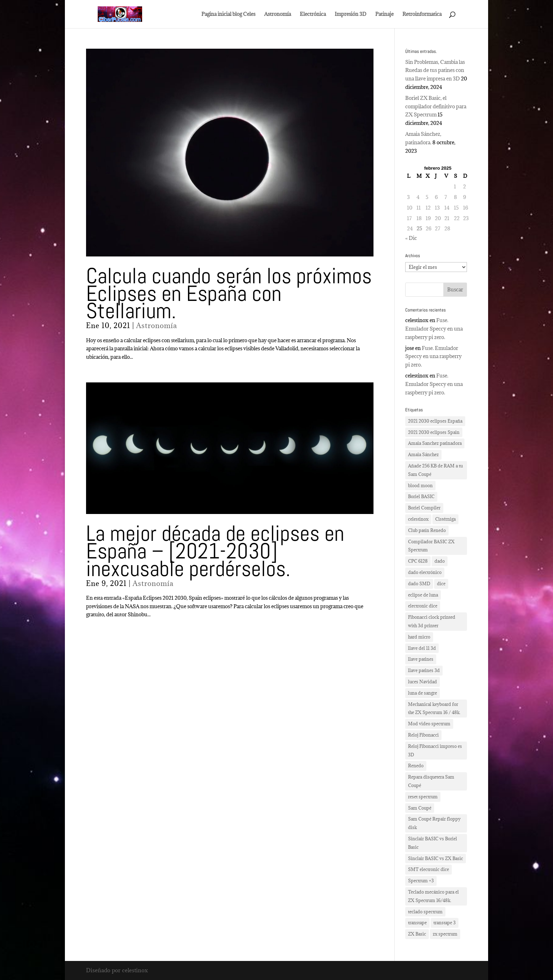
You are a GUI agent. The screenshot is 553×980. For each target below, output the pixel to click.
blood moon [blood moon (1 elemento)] (420, 485)
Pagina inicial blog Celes (228, 14)
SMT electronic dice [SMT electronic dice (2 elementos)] (429, 869)
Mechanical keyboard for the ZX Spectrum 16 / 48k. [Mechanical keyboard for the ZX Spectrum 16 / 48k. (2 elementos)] (434, 708)
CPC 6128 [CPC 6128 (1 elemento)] (418, 561)
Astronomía (278, 14)
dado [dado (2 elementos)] (440, 561)
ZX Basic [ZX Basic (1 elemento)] (417, 934)
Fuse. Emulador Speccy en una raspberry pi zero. (434, 329)
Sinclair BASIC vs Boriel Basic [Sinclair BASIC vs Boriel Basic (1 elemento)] (433, 843)
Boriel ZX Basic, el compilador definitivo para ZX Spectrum (436, 106)
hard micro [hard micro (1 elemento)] (419, 637)
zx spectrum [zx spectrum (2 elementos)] (445, 934)
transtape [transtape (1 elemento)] (417, 922)
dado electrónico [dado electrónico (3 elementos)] (425, 572)
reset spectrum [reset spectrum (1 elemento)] (423, 797)
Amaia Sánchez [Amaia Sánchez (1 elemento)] (423, 454)
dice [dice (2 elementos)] (441, 583)
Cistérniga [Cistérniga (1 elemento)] (445, 519)
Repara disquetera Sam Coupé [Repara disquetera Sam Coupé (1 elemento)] (431, 781)
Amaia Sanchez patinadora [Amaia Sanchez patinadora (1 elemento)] (435, 443)
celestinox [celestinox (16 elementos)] (418, 519)
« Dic (411, 238)
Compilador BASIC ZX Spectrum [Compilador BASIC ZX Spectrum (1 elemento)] (431, 546)
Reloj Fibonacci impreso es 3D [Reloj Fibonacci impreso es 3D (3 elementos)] (435, 750)
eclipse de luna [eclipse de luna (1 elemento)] (423, 595)
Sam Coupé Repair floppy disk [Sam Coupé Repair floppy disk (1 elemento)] (434, 823)
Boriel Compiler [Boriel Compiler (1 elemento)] (424, 508)
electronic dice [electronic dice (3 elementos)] (423, 606)
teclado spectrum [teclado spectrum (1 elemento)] (425, 912)
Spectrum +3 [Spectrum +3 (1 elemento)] (421, 881)
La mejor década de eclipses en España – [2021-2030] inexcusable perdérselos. (215, 551)
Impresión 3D (351, 14)
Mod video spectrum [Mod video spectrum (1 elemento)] (429, 724)
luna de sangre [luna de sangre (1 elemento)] (423, 693)
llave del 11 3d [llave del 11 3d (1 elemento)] (422, 648)
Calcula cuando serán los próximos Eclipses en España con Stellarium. (229, 293)
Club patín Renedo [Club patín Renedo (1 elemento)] (427, 530)
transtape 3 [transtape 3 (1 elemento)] (445, 922)
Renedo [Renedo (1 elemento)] (416, 766)
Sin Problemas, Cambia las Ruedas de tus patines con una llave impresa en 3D (435, 70)
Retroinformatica (422, 14)
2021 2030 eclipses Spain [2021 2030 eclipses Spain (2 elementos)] (434, 432)
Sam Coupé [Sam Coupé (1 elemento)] (420, 808)
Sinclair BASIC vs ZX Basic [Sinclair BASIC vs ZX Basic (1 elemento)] (436, 858)
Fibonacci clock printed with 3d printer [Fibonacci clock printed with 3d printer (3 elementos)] (432, 621)
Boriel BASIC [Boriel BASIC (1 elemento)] (421, 496)
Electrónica (313, 14)
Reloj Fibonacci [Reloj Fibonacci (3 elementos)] (423, 735)
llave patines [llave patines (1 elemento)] (421, 659)
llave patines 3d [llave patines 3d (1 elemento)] (424, 670)
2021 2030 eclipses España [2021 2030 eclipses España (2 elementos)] (435, 421)
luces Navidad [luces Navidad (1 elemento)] (423, 682)
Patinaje (384, 14)
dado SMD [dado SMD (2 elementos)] (419, 583)
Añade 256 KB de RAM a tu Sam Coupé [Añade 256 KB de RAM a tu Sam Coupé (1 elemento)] (435, 470)
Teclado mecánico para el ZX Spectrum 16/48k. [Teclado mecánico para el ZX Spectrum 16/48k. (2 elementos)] (433, 896)
